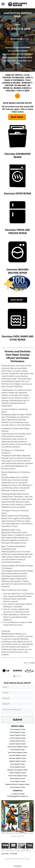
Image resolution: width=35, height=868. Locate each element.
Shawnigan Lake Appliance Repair (17, 770)
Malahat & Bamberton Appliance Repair (18, 784)
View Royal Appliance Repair (17, 755)
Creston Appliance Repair (18, 787)
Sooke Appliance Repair (17, 764)
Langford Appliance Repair (17, 735)
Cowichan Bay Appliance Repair (18, 776)
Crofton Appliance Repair (17, 781)
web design (14, 854)
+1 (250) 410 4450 (18, 794)
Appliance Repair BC (17, 836)
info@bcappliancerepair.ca (17, 796)
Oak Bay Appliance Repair (18, 741)
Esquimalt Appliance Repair (17, 744)
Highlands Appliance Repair (17, 761)
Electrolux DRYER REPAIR (18, 194)
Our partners (18, 866)
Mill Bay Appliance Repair (18, 779)
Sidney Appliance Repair (18, 750)
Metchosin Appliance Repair (18, 758)
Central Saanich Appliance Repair (18, 747)
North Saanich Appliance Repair (18, 753)
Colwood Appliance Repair (18, 738)
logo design (5, 854)
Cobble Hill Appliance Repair (18, 773)
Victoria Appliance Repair (18, 729)
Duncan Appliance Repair (18, 767)
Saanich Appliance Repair (17, 732)
